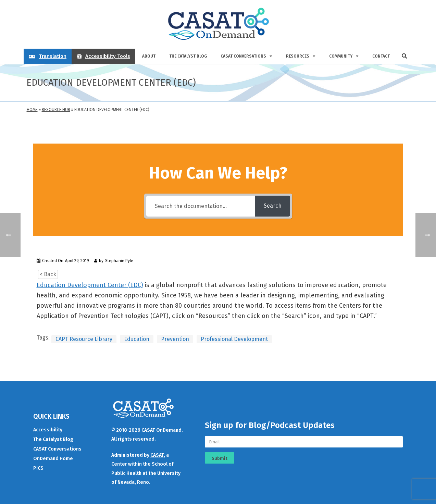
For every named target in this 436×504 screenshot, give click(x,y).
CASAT (157, 455)
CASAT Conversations (246, 56)
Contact (381, 56)
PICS (38, 468)
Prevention (175, 339)
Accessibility (48, 430)
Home (32, 110)
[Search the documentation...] (201, 206)
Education (137, 339)
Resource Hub (56, 110)
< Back (48, 274)
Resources (301, 56)
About (149, 56)
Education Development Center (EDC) (90, 285)
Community (344, 56)
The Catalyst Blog (188, 56)
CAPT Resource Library (84, 339)
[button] (404, 56)
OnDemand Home (53, 459)
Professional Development (234, 339)
